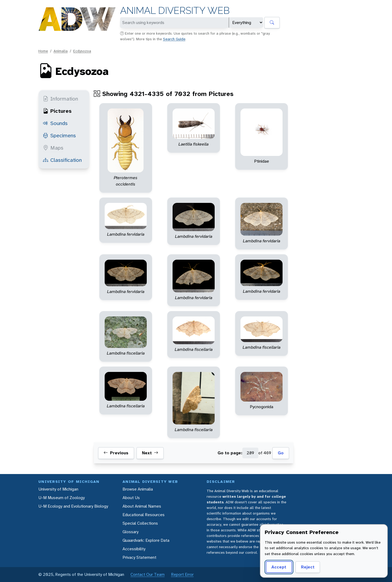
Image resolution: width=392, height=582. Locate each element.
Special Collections (140, 523)
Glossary (130, 532)
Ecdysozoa (82, 51)
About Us (131, 498)
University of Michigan (58, 489)
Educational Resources (144, 515)
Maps (53, 148)
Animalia (61, 51)
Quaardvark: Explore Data (146, 540)
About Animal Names (142, 506)
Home (43, 51)
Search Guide (174, 39)
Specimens (59, 135)
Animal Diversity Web (175, 11)
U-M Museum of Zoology (62, 498)
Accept (279, 567)
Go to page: (230, 453)
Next (150, 453)
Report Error (182, 574)
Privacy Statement (139, 557)
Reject (308, 567)
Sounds (55, 123)
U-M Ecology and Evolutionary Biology (73, 506)
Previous (116, 453)
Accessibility (134, 549)
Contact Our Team (148, 574)
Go (281, 453)
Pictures (57, 111)
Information (60, 99)
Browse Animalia (138, 489)
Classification (62, 160)
